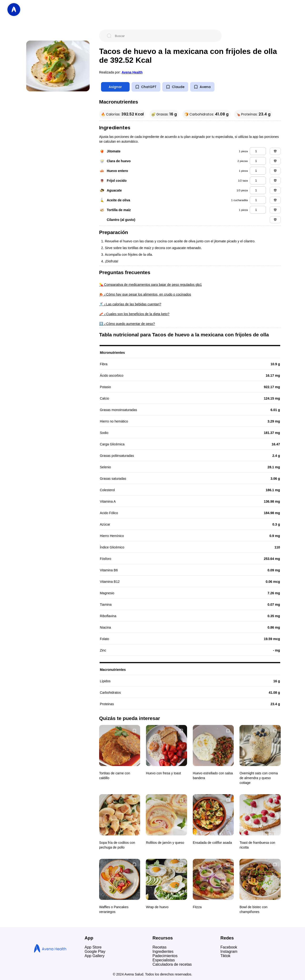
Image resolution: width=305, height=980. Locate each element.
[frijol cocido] (258, 180)
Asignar (115, 87)
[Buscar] (164, 36)
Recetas (160, 947)
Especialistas (164, 960)
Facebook (229, 947)
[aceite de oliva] (258, 200)
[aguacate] (258, 190)
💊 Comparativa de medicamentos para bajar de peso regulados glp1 (150, 285)
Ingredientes (163, 951)
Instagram (229, 951)
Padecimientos (165, 956)
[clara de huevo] (258, 161)
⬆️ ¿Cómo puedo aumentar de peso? (127, 324)
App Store (93, 947)
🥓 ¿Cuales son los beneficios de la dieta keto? (134, 314)
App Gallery (95, 956)
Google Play (95, 951)
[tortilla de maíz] (258, 210)
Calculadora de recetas (172, 964)
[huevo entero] (258, 171)
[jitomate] (258, 151)
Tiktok (225, 956)
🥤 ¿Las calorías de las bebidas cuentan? (130, 304)
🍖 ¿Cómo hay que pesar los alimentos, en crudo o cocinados (145, 294)
